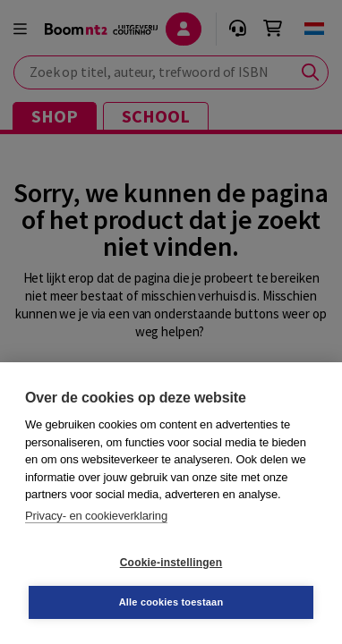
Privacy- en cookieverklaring (96, 516)
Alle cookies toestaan (171, 602)
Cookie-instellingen (171, 563)
